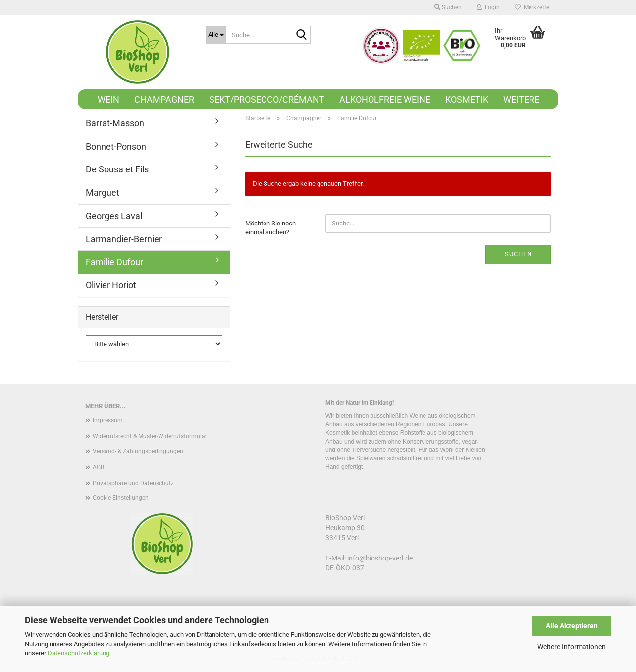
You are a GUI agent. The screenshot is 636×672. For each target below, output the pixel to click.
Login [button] (488, 7)
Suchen (518, 254)
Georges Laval (114, 216)
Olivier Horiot (111, 285)
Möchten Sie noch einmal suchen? (270, 228)
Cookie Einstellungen (121, 498)
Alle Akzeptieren (572, 626)
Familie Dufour (114, 262)
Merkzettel (533, 7)
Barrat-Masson (115, 123)
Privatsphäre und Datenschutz (133, 483)
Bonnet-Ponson (116, 146)
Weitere (521, 99)
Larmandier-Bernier (124, 239)
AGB (98, 467)
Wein (108, 99)
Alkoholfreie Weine (385, 99)
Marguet (103, 193)
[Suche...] (216, 35)
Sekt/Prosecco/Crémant (267, 99)
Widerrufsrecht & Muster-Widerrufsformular (150, 436)
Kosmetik (467, 99)
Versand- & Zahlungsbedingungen (138, 451)
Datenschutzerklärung (79, 653)
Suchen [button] (448, 7)
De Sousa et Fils (117, 169)
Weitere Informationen (572, 647)
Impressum (108, 420)
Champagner (164, 99)
